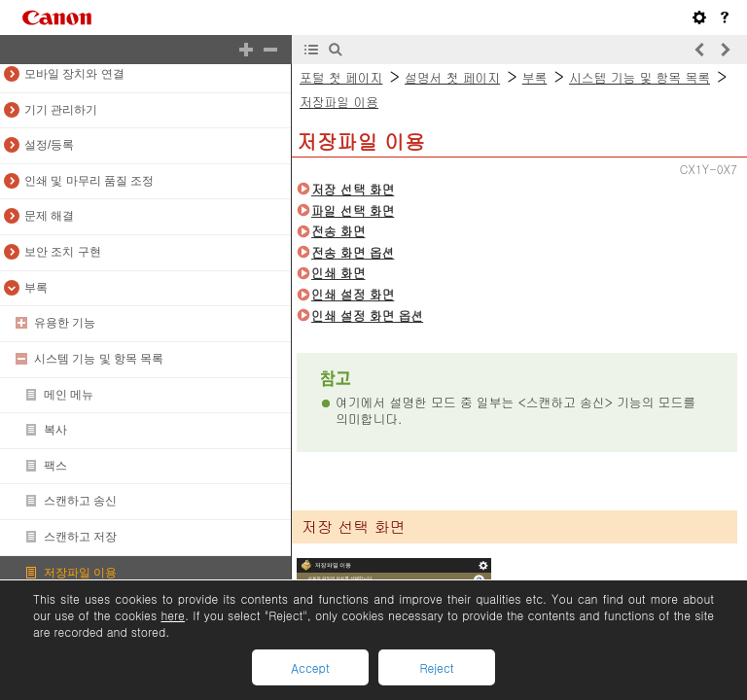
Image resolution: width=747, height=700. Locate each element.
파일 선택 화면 (353, 210)
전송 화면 (338, 231)
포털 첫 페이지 (341, 77)
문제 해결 (49, 216)
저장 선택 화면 (353, 189)
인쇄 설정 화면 (353, 294)
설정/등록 (49, 145)
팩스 (55, 466)
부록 (36, 288)
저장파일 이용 (80, 573)
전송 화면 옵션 (353, 252)
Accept (310, 667)
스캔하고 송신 (80, 501)
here (172, 615)
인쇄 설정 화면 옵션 (367, 315)
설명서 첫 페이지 (452, 77)
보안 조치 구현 (63, 252)
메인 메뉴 (69, 395)
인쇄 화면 (338, 273)
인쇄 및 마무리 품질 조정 (89, 181)
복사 (55, 430)
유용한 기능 (65, 323)
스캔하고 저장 (80, 537)
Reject (436, 667)
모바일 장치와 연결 (74, 74)
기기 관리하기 (61, 110)
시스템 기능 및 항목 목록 (99, 359)
